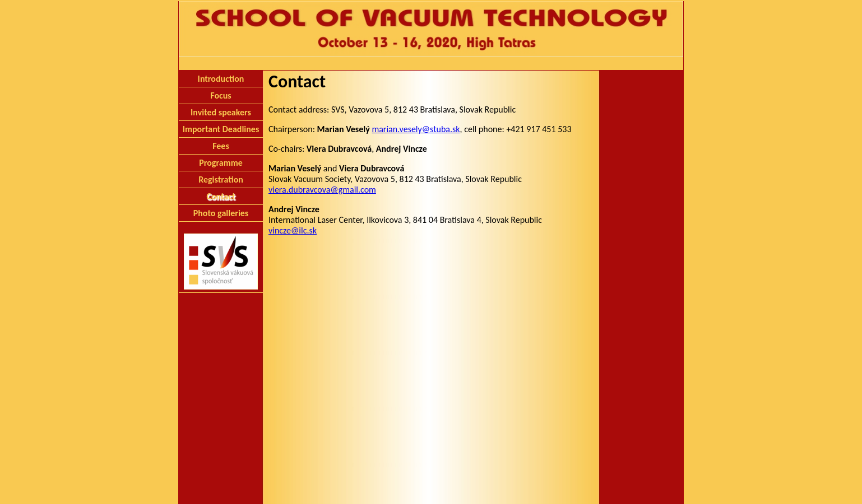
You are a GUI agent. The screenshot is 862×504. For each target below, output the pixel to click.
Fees (221, 146)
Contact (221, 196)
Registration (221, 179)
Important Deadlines (221, 129)
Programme (221, 163)
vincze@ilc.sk (293, 230)
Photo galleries (221, 213)
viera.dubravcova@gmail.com (322, 190)
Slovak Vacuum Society (431, 488)
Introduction (221, 79)
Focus (221, 95)
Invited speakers (221, 112)
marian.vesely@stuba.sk (416, 129)
